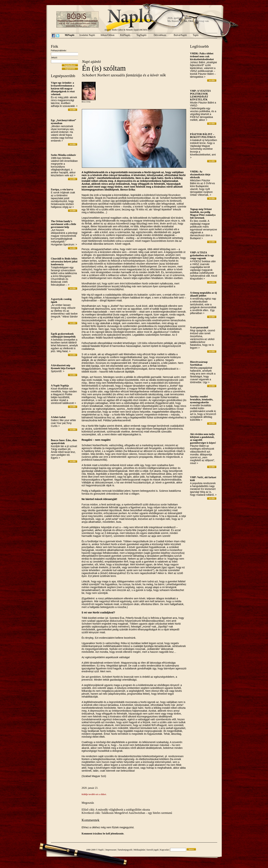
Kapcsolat (164, 850)
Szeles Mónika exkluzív (64, 155)
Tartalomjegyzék (125, 850)
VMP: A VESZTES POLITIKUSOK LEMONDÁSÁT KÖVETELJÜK (201, 95)
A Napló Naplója (60, 386)
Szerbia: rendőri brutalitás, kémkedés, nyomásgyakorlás (202, 400)
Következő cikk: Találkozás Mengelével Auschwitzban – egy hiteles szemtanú (127, 813)
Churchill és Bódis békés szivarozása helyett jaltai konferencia (64, 262)
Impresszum (111, 850)
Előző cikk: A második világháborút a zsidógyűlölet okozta (116, 810)
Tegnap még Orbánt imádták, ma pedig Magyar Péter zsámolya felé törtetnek (203, 214)
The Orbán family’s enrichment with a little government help (64, 224)
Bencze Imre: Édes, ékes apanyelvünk (64, 442)
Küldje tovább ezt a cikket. (94, 794)
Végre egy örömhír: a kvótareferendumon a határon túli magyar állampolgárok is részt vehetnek (63, 89)
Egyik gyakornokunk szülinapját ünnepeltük (63, 335)
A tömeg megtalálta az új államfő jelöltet (204, 294)
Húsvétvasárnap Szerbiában (199, 363)
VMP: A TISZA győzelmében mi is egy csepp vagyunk (202, 255)
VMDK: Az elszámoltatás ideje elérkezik (200, 175)
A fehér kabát (58, 417)
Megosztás (88, 803)
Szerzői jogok (153, 850)
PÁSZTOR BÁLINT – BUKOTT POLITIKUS (203, 136)
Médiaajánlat (139, 850)
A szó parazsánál (199, 327)
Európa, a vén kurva (62, 190)
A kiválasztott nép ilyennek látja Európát (63, 367)
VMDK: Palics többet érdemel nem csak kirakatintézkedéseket (202, 56)
